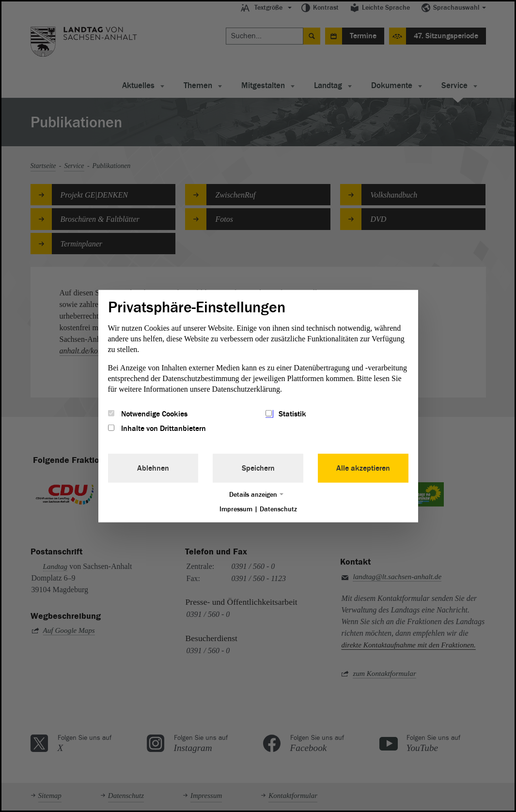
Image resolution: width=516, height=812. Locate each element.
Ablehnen (153, 468)
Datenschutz (278, 509)
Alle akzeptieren (363, 468)
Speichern (258, 468)
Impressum (236, 509)
